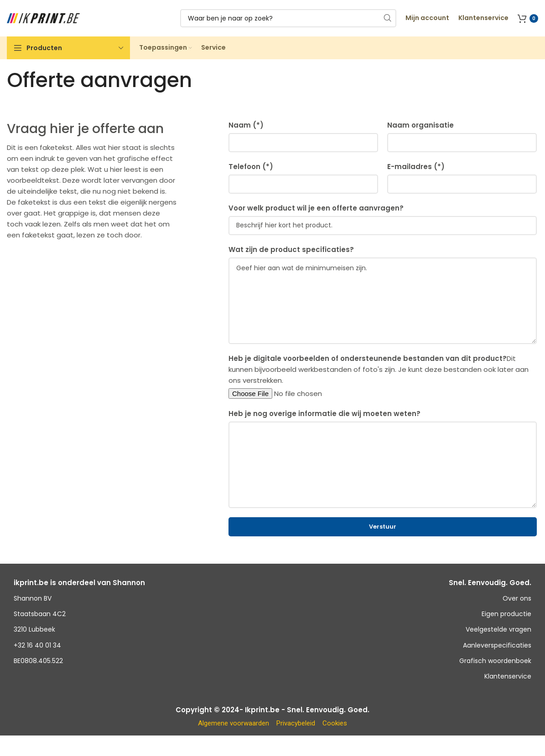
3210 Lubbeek (34, 629)
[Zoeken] (288, 18)
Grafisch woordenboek (495, 661)
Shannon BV (33, 598)
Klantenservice (508, 676)
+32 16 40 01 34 (37, 645)
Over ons (517, 598)
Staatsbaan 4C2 (40, 614)
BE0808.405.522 (38, 661)
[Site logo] (43, 18)
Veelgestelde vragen (498, 629)
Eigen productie (506, 614)
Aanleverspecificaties (497, 645)
